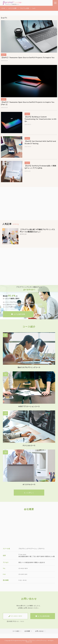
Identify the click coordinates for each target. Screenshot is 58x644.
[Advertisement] (29, 207)
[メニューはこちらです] (55, 3)
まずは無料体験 (18, 314)
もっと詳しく (29, 493)
